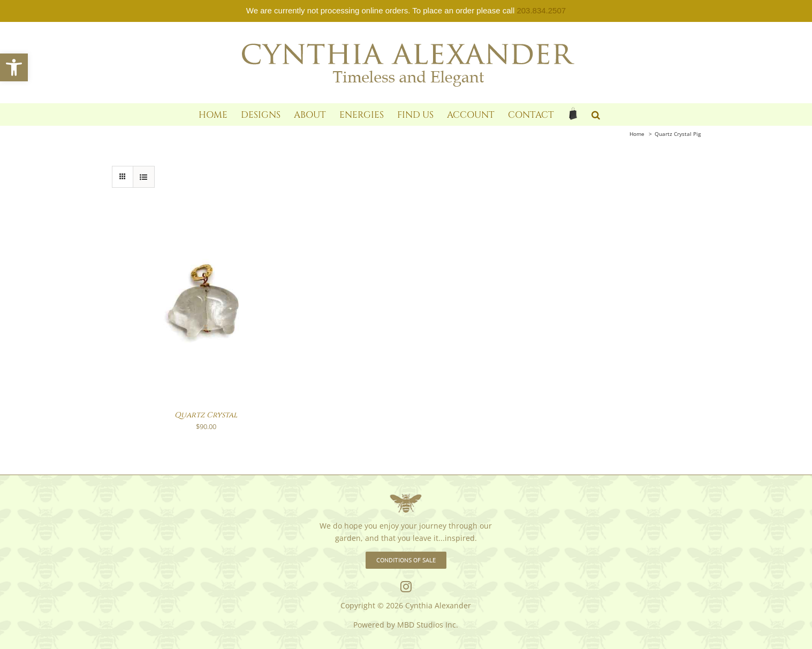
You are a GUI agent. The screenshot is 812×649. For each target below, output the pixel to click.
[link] (14, 67)
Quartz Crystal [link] (206, 415)
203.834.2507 (541, 10)
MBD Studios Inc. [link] (428, 625)
